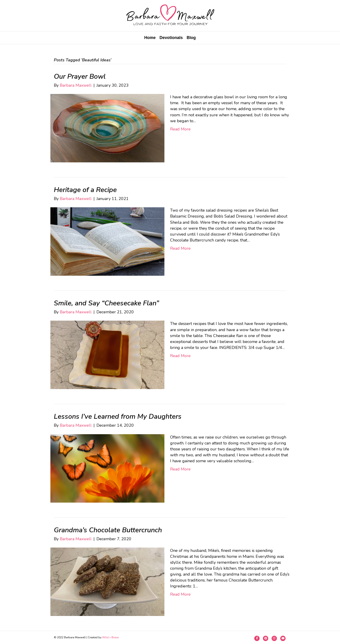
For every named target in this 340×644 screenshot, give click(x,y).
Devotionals (171, 38)
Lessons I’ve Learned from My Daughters (118, 417)
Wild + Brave (110, 637)
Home (150, 38)
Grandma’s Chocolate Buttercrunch (108, 530)
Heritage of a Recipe (85, 190)
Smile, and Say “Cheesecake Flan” (106, 303)
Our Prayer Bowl (80, 77)
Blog (191, 38)
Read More (180, 129)
